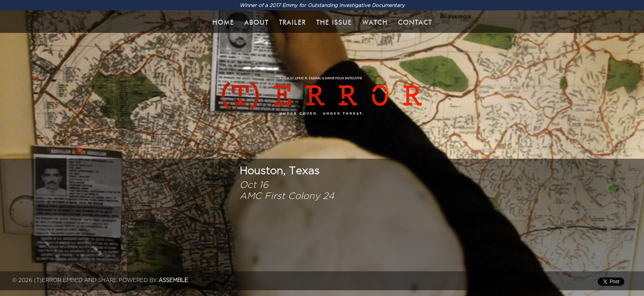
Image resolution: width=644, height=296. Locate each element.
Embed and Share (90, 280)
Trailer (292, 22)
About (256, 22)
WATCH (375, 22)
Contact (415, 22)
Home (223, 22)
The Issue (334, 22)
